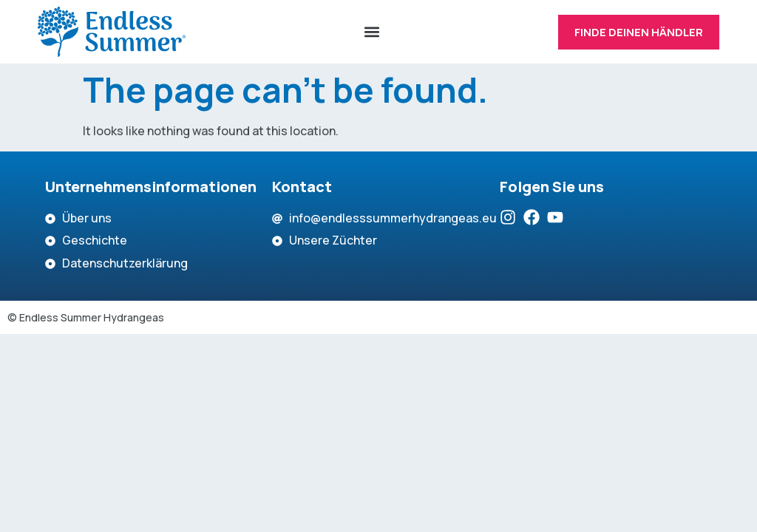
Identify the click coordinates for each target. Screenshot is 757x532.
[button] (372, 32)
